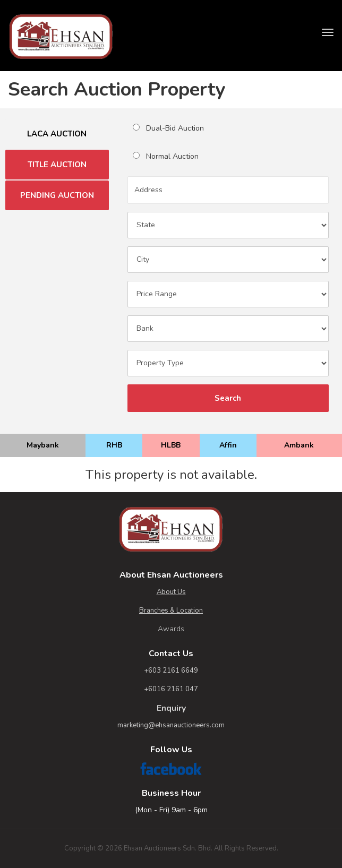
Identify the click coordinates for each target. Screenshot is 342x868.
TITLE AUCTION (57, 165)
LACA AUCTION (57, 134)
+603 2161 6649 (171, 671)
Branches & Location (171, 611)
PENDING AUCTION (57, 195)
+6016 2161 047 (171, 689)
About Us (171, 592)
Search (228, 398)
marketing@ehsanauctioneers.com (171, 725)
